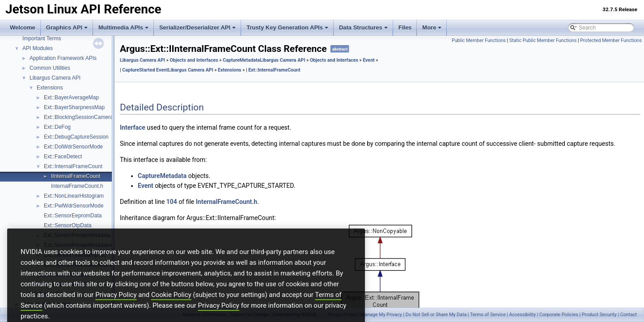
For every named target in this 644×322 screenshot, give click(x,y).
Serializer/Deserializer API (197, 28)
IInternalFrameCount (76, 176)
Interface (133, 127)
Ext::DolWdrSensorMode (73, 147)
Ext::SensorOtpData (68, 225)
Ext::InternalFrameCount (73, 166)
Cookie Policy (171, 308)
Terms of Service (488, 315)
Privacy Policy (116, 308)
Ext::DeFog (57, 127)
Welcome (23, 28)
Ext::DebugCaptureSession (76, 137)
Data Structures (363, 28)
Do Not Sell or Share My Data (436, 315)
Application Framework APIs (63, 58)
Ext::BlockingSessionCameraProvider (88, 117)
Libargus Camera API (55, 78)
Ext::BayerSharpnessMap (74, 107)
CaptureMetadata (241, 60)
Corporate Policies (559, 315)
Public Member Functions (479, 40)
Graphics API (67, 28)
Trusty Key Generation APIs (287, 28)
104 (172, 202)
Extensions (50, 88)
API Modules (38, 48)
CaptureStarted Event (145, 70)
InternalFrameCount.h (77, 186)
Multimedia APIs (123, 28)
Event (369, 60)
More (432, 28)
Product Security (599, 315)
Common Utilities (50, 68)
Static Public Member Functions (543, 40)
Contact (629, 315)
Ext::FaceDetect (63, 157)
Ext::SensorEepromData (73, 216)
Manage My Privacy (381, 315)
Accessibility (522, 315)
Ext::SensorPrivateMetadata (77, 235)
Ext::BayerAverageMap (71, 97)
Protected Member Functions (611, 40)
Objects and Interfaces (194, 60)
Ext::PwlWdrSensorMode (74, 206)
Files (405, 28)
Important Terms (42, 38)
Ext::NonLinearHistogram (74, 196)
